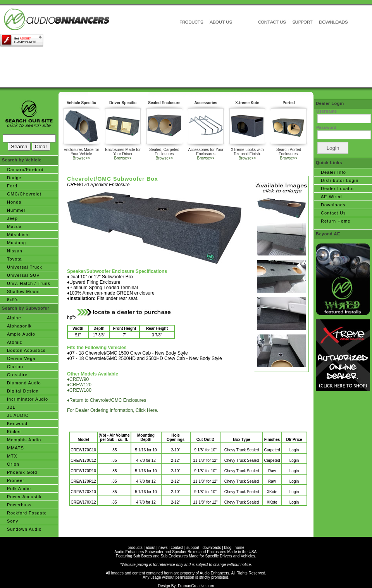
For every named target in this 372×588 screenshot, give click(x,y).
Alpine (14, 318)
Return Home (336, 221)
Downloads (333, 205)
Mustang (16, 243)
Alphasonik (19, 326)
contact (177, 548)
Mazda (14, 226)
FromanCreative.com (196, 586)
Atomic (15, 342)
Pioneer (16, 480)
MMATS (15, 448)
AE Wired (331, 197)
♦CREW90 (78, 379)
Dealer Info (333, 172)
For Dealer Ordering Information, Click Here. (113, 410)
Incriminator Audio (28, 399)
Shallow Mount (23, 291)
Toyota (14, 259)
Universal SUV (23, 275)
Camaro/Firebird (25, 170)
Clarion (15, 367)
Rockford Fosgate (27, 513)
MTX (12, 456)
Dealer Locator (338, 189)
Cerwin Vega (21, 358)
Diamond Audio (24, 383)
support (193, 548)
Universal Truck (25, 267)
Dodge (14, 178)
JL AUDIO (18, 415)
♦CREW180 (79, 390)
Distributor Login (340, 180)
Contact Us (333, 213)
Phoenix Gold (22, 472)
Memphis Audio (24, 440)
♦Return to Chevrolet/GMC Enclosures (107, 400)
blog (228, 548)
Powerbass (19, 505)
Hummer (16, 210)
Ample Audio (21, 334)
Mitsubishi (18, 235)
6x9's (13, 300)
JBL (11, 407)
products (135, 548)
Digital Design (23, 391)
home (240, 548)
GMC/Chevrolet (24, 194)
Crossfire (17, 375)
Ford (12, 186)
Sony (13, 521)
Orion (13, 464)
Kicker (14, 432)
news (163, 548)
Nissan (15, 251)
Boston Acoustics (26, 350)
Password (326, 127)
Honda (14, 202)
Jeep (12, 218)
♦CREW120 (79, 385)
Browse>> (81, 158)
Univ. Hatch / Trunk (29, 283)
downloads (212, 548)
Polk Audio (19, 489)
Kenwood (17, 423)
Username (326, 111)
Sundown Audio (24, 529)
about (151, 548)
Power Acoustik (24, 497)
